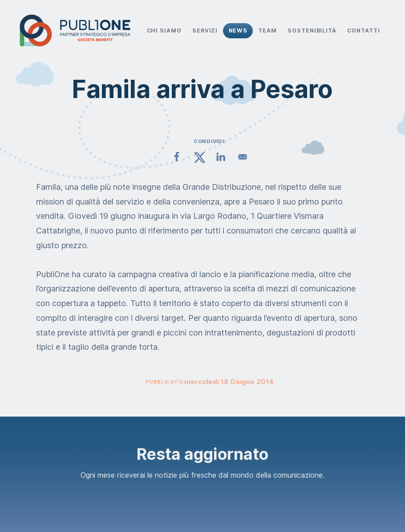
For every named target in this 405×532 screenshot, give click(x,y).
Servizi (205, 31)
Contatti (363, 31)
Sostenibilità (312, 31)
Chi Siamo (164, 31)
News (238, 31)
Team (267, 31)
